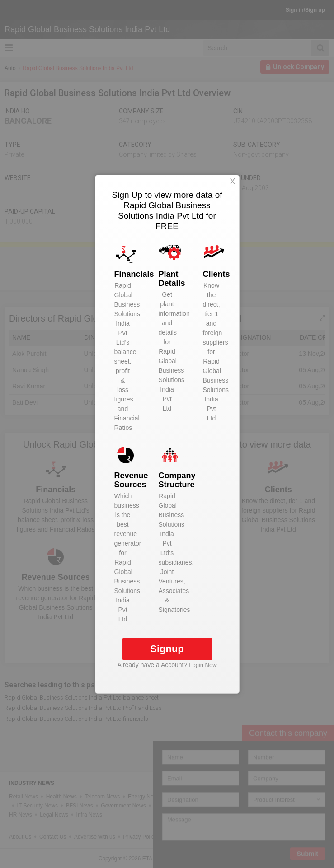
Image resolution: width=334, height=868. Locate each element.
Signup (167, 649)
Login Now (203, 665)
